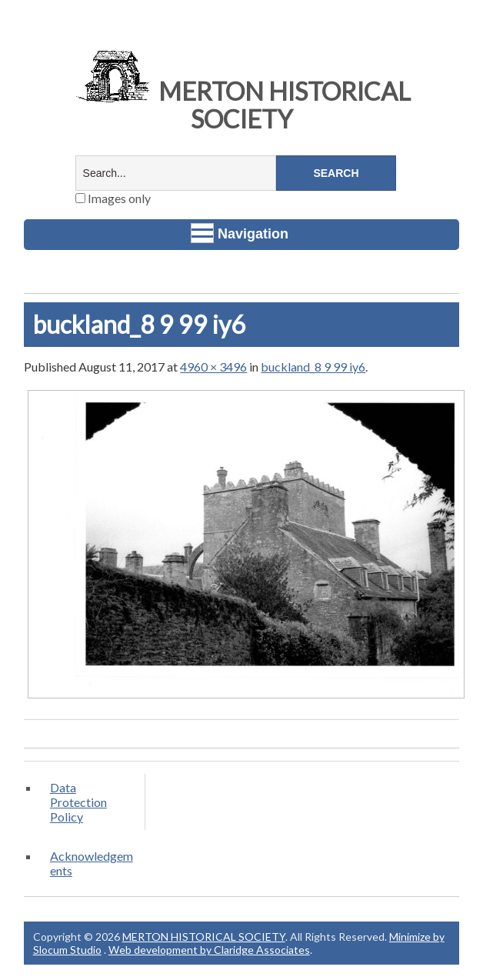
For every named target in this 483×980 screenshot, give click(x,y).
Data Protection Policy (78, 802)
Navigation (240, 233)
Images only (113, 198)
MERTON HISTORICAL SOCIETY (241, 105)
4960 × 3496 (213, 367)
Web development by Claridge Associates (209, 950)
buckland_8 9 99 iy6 (313, 367)
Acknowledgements (92, 863)
